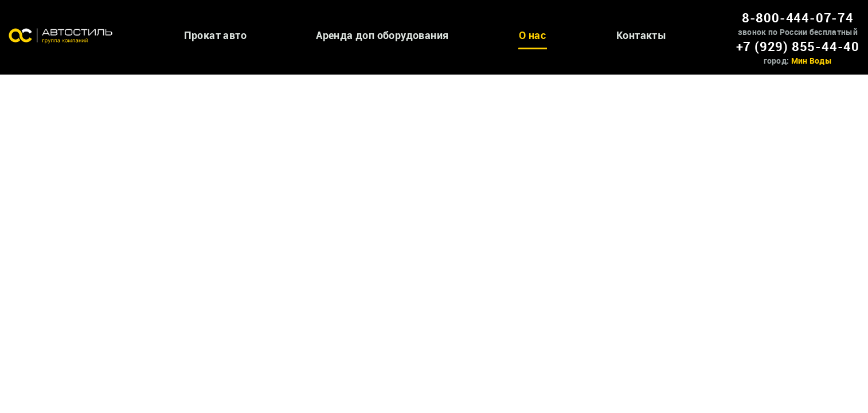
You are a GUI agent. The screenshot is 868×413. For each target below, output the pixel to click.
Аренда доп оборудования (382, 35)
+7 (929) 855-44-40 (798, 46)
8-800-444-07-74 (798, 17)
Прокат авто (215, 35)
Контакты (641, 35)
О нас (532, 35)
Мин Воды (812, 61)
